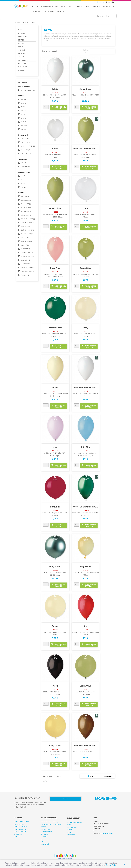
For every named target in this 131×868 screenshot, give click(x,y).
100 (23, 187)
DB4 (23, 110)
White (55, 89)
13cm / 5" (25, 142)
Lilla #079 (25, 238)
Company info (45, 829)
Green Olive (55, 208)
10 (23, 176)
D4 (23, 107)
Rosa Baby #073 (27, 252)
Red (85, 626)
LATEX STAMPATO (20, 829)
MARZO (21, 40)
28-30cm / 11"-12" (28, 146)
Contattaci (44, 834)
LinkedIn (115, 798)
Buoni (69, 832)
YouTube (104, 798)
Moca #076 (25, 245)
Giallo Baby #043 (27, 230)
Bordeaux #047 (27, 208)
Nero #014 (25, 249)
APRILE (21, 43)
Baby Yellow (86, 566)
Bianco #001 (26, 204)
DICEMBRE (23, 70)
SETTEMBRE (23, 60)
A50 (23, 99)
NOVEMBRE (23, 67)
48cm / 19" (26, 154)
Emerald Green (55, 328)
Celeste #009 (26, 215)
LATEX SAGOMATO (21, 827)
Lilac (55, 447)
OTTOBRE (22, 63)
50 (23, 183)
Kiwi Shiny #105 (27, 234)
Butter (55, 387)
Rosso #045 (26, 260)
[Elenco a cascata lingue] (92, 2)
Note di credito (72, 827)
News (43, 841)
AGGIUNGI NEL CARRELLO (58, 108)
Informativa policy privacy (49, 822)
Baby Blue (85, 447)
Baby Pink (55, 268)
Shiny (24, 163)
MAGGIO (22, 47)
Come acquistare (46, 832)
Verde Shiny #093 (27, 271)
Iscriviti (65, 799)
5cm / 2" (25, 139)
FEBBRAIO (22, 37)
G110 (24, 118)
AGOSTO (22, 57)
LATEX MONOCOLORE (22, 822)
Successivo (109, 776)
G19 (23, 114)
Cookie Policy (111, 865)
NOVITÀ (17, 837)
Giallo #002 (25, 226)
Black (55, 686)
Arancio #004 (26, 196)
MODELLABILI (19, 824)
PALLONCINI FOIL (20, 832)
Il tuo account (74, 818)
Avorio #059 (26, 200)
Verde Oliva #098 (27, 267)
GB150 (24, 129)
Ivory (85, 328)
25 (23, 180)
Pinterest (107, 798)
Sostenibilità (45, 844)
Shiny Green (85, 89)
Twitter (100, 798)
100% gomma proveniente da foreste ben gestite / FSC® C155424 (28, 90)
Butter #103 (26, 211)
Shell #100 (25, 264)
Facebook (96, 798)
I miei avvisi (71, 835)
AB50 (23, 103)
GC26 (20, 29)
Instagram (111, 798)
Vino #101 (25, 275)
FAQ (42, 839)
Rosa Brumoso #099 (28, 256)
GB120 (24, 126)
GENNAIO (22, 33)
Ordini (69, 825)
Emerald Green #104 (28, 223)
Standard (25, 167)
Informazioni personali (75, 822)
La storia (44, 837)
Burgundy (55, 507)
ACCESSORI (18, 834)
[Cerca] (106, 16)
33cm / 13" (26, 150)
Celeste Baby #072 (28, 219)
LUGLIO (22, 53)
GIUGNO (22, 50)
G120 (24, 122)
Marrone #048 (26, 241)
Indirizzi (70, 830)
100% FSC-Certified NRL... (85, 149)
